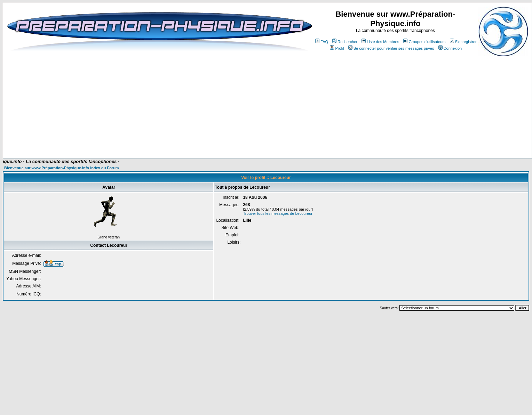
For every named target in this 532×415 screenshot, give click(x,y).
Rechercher (345, 42)
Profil (337, 48)
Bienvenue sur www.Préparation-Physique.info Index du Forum (62, 168)
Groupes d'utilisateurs (424, 42)
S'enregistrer (463, 42)
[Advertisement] (140, 105)
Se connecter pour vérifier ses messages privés (391, 48)
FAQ (322, 42)
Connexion (450, 48)
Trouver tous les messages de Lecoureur (278, 213)
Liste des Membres (380, 42)
